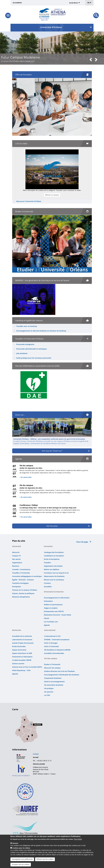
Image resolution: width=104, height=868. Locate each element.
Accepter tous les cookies (21, 864)
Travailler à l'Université (21, 573)
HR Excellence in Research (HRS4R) (57, 650)
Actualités (48, 587)
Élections (16, 566)
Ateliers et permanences (53, 605)
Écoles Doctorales (19, 646)
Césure (47, 618)
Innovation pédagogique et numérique (27, 576)
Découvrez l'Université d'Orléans (29, 201)
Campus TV (16, 556)
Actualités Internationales (54, 653)
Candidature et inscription (54, 556)
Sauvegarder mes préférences (22, 859)
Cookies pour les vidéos (21, 848)
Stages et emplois (51, 608)
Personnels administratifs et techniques (31, 349)
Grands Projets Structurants (23, 643)
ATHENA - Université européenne (57, 640)
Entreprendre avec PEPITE (54, 611)
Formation (48, 546)
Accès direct (74, 3)
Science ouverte (18, 664)
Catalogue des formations (54, 552)
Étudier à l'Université (52, 664)
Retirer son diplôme (52, 569)
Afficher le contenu (52, 195)
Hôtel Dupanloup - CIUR (21, 670)
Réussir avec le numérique (54, 580)
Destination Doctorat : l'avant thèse (57, 615)
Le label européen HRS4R (22, 660)
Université (17, 546)
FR (89, 3)
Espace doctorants (19, 650)
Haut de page (82, 542)
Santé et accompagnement (54, 682)
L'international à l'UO (52, 636)
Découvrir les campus (52, 668)
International (50, 630)
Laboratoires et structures (22, 640)
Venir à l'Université (51, 646)
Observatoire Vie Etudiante (54, 576)
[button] (91, 60)
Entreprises (16, 587)
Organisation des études (53, 566)
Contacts (47, 583)
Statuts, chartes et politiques (23, 593)
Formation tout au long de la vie (56, 573)
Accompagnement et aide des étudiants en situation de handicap (41, 331)
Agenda (47, 625)
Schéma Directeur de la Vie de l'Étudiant (59, 671)
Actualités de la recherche (22, 636)
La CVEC (47, 695)
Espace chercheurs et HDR (22, 653)
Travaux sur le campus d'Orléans (25, 590)
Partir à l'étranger (51, 643)
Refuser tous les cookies (45, 859)
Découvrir (16, 552)
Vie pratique (49, 688)
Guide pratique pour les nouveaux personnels (34, 358)
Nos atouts (16, 559)
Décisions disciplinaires (21, 597)
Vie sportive (49, 692)
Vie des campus (51, 658)
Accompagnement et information (57, 598)
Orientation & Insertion (54, 592)
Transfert (47, 563)
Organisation (17, 563)
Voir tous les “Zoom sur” (52, 451)
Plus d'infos (78, 839)
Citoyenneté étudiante (53, 678)
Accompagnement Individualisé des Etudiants (62, 675)
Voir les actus (52, 526)
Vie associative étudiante (54, 685)
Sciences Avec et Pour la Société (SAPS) (27, 667)
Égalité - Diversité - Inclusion (23, 580)
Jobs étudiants (22, 353)
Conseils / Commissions (21, 569)
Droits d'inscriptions (52, 559)
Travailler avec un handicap (27, 326)
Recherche (17, 630)
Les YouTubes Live (51, 622)
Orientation (48, 601)
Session (15, 843)
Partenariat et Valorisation (22, 657)
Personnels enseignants (25, 344)
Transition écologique (20, 583)
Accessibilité (17, 3)
